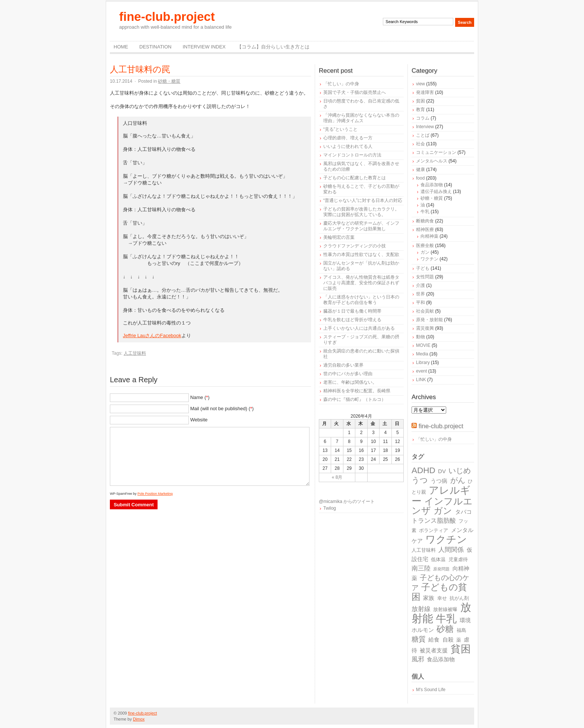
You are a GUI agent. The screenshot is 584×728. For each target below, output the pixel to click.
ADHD (423, 470)
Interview (425, 127)
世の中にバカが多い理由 (348, 374)
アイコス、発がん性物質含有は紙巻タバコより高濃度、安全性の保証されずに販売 (361, 283)
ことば (423, 135)
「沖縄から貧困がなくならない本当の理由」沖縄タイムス (361, 118)
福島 (461, 630)
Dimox (139, 719)
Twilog (330, 508)
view (420, 84)
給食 (434, 640)
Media (422, 354)
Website (199, 420)
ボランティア (434, 530)
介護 (420, 285)
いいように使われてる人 (348, 146)
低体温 (438, 559)
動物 (420, 337)
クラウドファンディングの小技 (355, 246)
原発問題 (441, 569)
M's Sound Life (431, 690)
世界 (420, 294)
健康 (420, 170)
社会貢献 (425, 311)
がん (458, 480)
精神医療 (425, 230)
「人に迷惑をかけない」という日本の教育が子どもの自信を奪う (361, 300)
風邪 (418, 659)
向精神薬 (429, 236)
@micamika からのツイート (347, 501)
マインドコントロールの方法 (352, 155)
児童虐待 (458, 559)
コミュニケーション (436, 152)
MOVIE (423, 345)
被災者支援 (434, 650)
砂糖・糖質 (169, 81)
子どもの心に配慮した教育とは (355, 178)
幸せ (442, 598)
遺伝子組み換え (436, 192)
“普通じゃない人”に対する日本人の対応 (363, 200)
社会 (420, 144)
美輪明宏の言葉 (339, 237)
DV (442, 471)
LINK (421, 380)
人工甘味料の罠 (140, 69)
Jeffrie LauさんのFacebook (152, 335)
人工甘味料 (135, 353)
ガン (425, 252)
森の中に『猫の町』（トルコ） (355, 399)
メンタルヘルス (432, 161)
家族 (429, 598)
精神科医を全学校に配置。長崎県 (357, 391)
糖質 (419, 639)
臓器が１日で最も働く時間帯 (352, 311)
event (421, 371)
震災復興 (425, 328)
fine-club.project (167, 17)
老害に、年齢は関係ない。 (350, 382)
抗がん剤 (459, 598)
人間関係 (451, 550)
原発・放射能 (429, 320)
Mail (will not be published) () (222, 409)
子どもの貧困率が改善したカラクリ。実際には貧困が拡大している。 (361, 212)
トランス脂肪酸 (434, 521)
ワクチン (429, 259)
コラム (423, 118)
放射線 (421, 609)
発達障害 (425, 92)
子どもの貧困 (439, 592)
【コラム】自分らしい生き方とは (273, 47)
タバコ (464, 512)
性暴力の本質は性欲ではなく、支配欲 (361, 254)
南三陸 (421, 568)
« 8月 (337, 477)
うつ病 (439, 481)
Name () (200, 397)
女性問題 (425, 277)
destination (155, 47)
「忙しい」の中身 (341, 84)
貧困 (420, 101)
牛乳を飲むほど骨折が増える (352, 320)
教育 (420, 110)
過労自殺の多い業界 (343, 365)
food (420, 178)
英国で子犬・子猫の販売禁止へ (355, 92)
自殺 (448, 640)
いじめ (460, 471)
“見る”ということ (340, 129)
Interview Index (204, 47)
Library (423, 363)
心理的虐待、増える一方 (348, 138)
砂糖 (445, 629)
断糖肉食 (425, 221)
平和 (420, 303)
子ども (423, 268)
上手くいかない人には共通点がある (359, 328)
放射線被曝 (445, 609)
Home (121, 47)
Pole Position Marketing (155, 494)
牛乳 (425, 212)
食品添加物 (432, 185)
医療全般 (425, 246)
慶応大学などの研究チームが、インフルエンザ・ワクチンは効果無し (361, 226)
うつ (420, 480)
